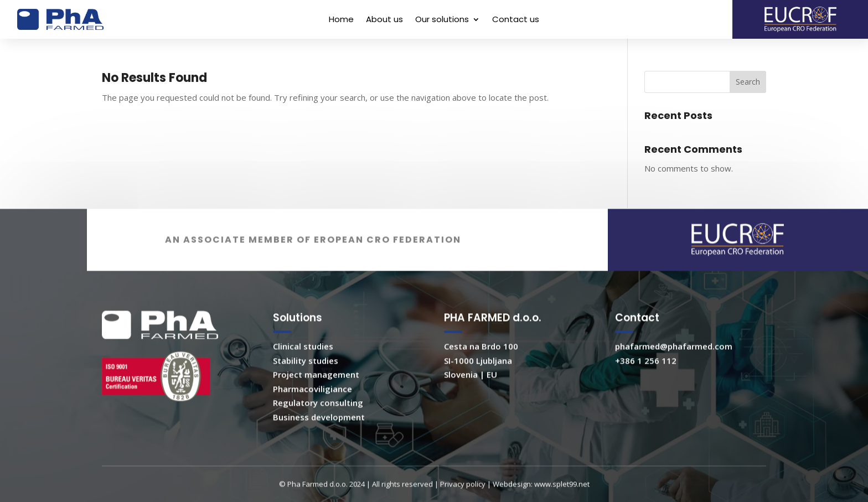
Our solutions (442, 20)
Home (341, 20)
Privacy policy (463, 495)
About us (384, 20)
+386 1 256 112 (646, 371)
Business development (319, 427)
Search (748, 82)
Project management (316, 385)
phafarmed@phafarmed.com (674, 357)
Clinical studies (303, 357)
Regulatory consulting (318, 413)
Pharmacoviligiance (312, 399)
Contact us (516, 20)
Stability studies (306, 371)
